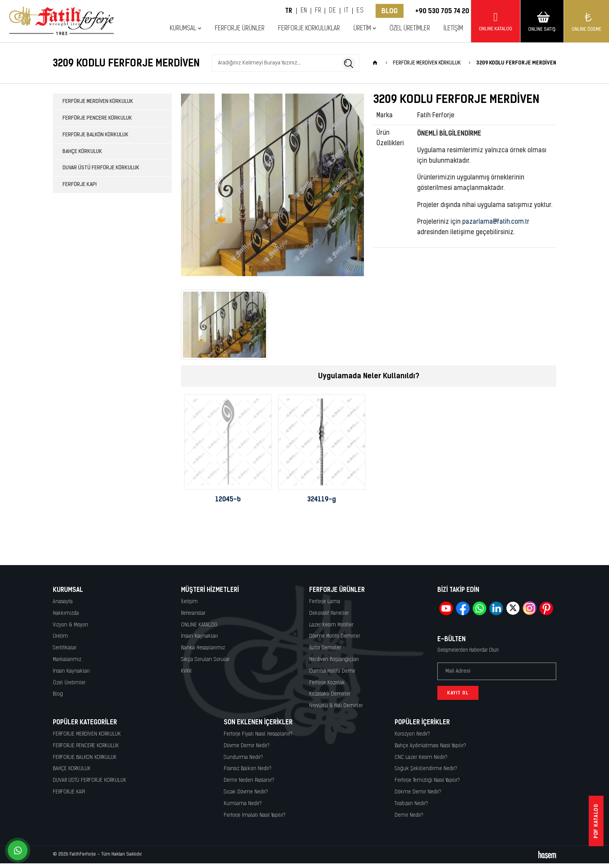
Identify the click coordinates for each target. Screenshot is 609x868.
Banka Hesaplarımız (203, 648)
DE (332, 11)
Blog (390, 11)
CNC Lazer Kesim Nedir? (421, 758)
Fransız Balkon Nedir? (248, 769)
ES (360, 11)
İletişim (453, 29)
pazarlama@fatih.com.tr (496, 222)
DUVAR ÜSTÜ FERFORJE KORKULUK (101, 168)
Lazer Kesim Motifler (331, 625)
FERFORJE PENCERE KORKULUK (97, 118)
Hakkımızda (66, 613)
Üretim (362, 29)
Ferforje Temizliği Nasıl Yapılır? (427, 780)
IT (346, 11)
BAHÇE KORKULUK (82, 152)
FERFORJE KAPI (80, 185)
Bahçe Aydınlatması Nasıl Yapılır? (430, 746)
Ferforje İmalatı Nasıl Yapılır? (255, 815)
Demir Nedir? (409, 815)
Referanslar (193, 613)
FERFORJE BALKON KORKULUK (96, 135)
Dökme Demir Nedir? (418, 792)
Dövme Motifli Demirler (335, 636)
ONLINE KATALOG (199, 625)
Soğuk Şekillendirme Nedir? (426, 769)
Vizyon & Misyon (70, 625)
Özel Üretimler (410, 29)
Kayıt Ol (458, 693)
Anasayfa (63, 602)
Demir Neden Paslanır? (249, 780)
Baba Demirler (325, 648)
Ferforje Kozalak (327, 683)
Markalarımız (67, 660)
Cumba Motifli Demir (332, 671)
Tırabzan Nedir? (411, 804)
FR (318, 11)
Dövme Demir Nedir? (247, 746)
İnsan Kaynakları (71, 671)
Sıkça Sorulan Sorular (205, 660)
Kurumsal (183, 29)
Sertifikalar (65, 648)
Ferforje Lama (325, 602)
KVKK (186, 671)
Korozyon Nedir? (412, 734)
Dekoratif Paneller (329, 613)
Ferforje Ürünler (240, 29)
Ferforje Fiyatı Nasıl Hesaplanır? (258, 734)
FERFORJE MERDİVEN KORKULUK (98, 102)
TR (289, 11)
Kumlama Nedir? (243, 804)
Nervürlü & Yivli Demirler (336, 706)
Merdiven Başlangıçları (334, 660)
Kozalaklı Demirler (330, 694)
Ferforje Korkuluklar (309, 29)
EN (304, 11)
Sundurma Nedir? (243, 758)
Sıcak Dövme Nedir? (246, 792)
